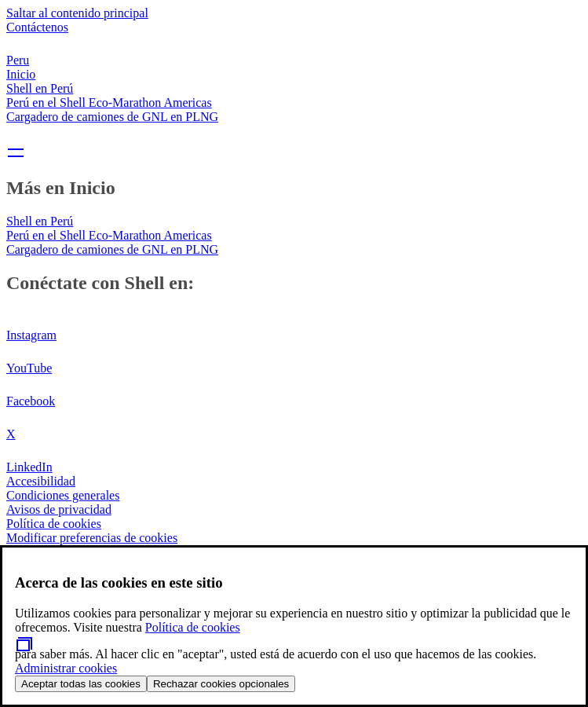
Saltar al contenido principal (77, 13)
